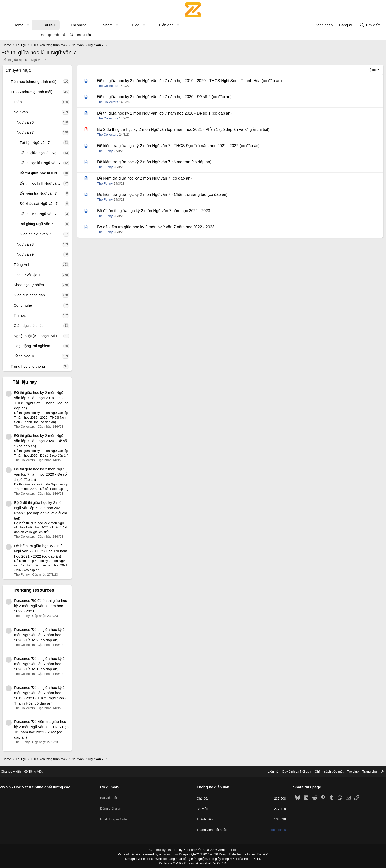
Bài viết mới (126, 795)
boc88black (260, 830)
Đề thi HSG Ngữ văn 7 (70, 214)
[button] (60, 25)
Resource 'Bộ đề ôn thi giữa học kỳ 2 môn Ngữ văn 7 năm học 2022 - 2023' (72, 606)
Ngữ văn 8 (57, 244)
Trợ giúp (317, 771)
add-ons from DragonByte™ (180, 854)
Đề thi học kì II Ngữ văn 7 (72, 183)
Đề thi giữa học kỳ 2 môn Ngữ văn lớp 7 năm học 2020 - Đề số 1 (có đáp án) (72, 474)
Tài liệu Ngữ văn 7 (66, 142)
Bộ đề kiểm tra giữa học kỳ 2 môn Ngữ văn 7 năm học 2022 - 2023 (188, 227)
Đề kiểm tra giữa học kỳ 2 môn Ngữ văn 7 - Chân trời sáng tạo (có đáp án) (194, 195)
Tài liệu (80, 25)
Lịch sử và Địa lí (59, 275)
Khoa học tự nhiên (61, 285)
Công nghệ (54, 305)
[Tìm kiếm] (338, 25)
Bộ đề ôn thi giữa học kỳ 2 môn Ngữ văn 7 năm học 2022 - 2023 (185, 211)
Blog (167, 25)
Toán (49, 102)
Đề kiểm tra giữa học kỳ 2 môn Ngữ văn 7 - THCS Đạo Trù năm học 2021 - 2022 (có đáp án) (72, 551)
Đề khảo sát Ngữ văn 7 (70, 203)
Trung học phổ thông (60, 366)
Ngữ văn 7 (57, 132)
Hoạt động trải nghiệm (64, 346)
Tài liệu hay (57, 382)
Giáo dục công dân (61, 295)
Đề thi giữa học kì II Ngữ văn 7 (73, 173)
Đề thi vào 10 (56, 356)
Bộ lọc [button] (340, 70)
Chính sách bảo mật (293, 771)
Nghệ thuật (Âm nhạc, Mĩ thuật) (70, 336)
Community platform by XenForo (193, 850)
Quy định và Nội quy (261, 771)
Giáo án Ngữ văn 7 (67, 234)
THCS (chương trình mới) (63, 92)
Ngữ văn (52, 112)
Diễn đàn (198, 25)
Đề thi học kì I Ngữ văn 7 (72, 163)
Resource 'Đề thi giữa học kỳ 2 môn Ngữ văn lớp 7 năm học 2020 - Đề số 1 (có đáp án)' (71, 664)
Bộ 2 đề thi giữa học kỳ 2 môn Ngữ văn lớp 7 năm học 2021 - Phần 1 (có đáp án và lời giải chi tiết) (215, 130)
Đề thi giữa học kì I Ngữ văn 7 (73, 153)
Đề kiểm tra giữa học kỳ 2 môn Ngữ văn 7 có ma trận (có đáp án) (186, 162)
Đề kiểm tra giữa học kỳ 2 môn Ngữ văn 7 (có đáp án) (176, 178)
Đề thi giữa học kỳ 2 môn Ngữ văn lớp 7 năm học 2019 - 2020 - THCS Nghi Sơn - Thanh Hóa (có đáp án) (221, 81)
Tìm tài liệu (83, 35)
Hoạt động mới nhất (132, 813)
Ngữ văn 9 (57, 254)
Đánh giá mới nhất (53, 35)
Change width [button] (46, 771)
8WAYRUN (217, 862)
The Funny (137, 151)
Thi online (111, 25)
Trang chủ (334, 771)
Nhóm (139, 25)
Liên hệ (237, 771)
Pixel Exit (151, 858)
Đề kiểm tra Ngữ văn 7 (70, 193)
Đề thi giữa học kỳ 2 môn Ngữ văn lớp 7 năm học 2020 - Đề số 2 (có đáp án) (72, 441)
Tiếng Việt (69, 771)
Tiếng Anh (54, 264)
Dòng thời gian (129, 804)
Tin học (51, 315)
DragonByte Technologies (234, 854)
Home (50, 25)
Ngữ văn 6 (57, 122)
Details (257, 854)
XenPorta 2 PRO (172, 862)
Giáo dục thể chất (60, 325)
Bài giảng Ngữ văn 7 (68, 224)
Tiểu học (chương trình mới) (65, 81)
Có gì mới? (128, 787)
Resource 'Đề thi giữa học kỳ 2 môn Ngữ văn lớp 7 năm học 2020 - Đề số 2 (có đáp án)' (71, 635)
